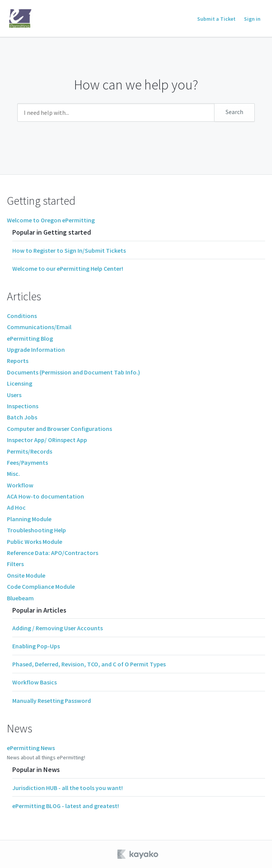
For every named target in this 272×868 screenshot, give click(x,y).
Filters (15, 564)
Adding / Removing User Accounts (58, 628)
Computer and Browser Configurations (59, 429)
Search (234, 112)
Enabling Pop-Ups (36, 646)
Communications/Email (39, 327)
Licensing (20, 383)
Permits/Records (30, 451)
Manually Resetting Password (52, 701)
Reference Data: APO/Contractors (53, 553)
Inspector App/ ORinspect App (47, 440)
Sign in (252, 19)
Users (14, 395)
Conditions (22, 316)
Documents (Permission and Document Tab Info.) (73, 372)
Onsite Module (26, 575)
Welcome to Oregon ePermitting (51, 220)
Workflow (20, 485)
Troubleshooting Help (36, 530)
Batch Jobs (22, 417)
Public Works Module (35, 542)
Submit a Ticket (216, 19)
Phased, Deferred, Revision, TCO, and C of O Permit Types (89, 664)
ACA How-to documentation (45, 496)
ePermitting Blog (30, 338)
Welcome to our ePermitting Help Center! (68, 268)
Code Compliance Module (41, 586)
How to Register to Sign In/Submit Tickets (69, 250)
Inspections (23, 406)
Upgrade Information (36, 350)
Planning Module (29, 519)
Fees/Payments (27, 462)
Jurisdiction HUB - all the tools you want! (68, 788)
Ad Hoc (16, 507)
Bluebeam (20, 598)
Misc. (13, 474)
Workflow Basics (35, 682)
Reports (18, 361)
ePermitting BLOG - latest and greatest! (66, 806)
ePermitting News (31, 748)
